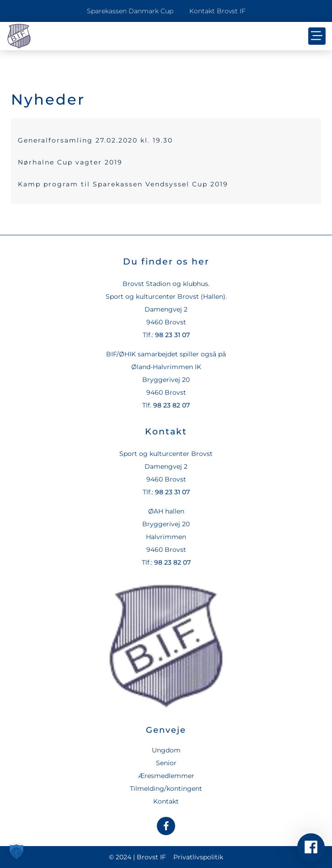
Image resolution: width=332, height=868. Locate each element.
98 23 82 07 (171, 405)
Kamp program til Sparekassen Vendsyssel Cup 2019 (123, 184)
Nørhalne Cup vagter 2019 (70, 162)
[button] (317, 36)
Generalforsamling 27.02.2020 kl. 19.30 (95, 140)
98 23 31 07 (172, 335)
